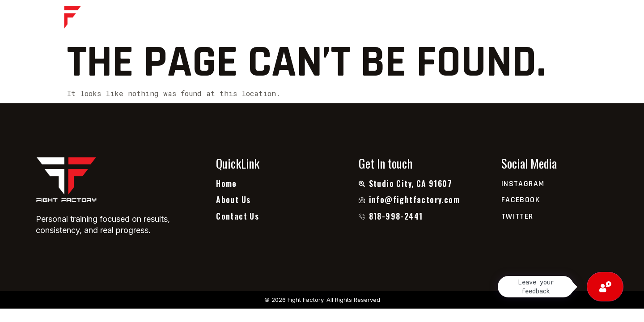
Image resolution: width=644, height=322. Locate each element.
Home (228, 19)
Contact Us (400, 19)
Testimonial (335, 19)
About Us (274, 19)
